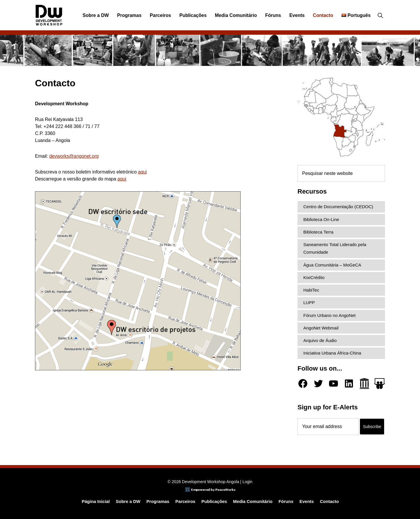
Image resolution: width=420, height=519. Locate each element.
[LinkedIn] (349, 384)
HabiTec (311, 290)
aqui (142, 172)
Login (247, 482)
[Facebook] (303, 384)
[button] (380, 15)
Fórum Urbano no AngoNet (329, 315)
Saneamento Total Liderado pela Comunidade (335, 248)
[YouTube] (334, 384)
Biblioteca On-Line (321, 219)
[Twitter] (318, 384)
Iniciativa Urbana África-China (332, 353)
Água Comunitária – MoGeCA (332, 265)
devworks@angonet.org (74, 156)
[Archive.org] (364, 384)
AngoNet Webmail (321, 328)
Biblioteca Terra (318, 232)
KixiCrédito (314, 277)
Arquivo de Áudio (320, 340)
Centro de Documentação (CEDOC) (338, 207)
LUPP (309, 303)
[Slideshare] (380, 384)
